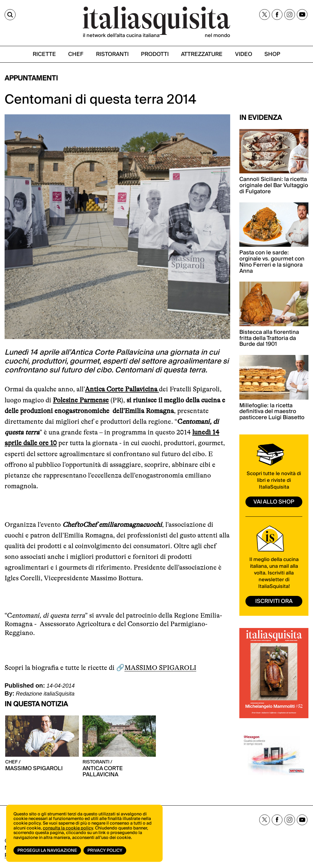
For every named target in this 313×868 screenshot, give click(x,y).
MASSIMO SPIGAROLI (160, 668)
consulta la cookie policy (68, 828)
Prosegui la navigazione (47, 851)
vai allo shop (274, 502)
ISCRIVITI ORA (274, 601)
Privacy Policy (105, 851)
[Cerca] (10, 15)
